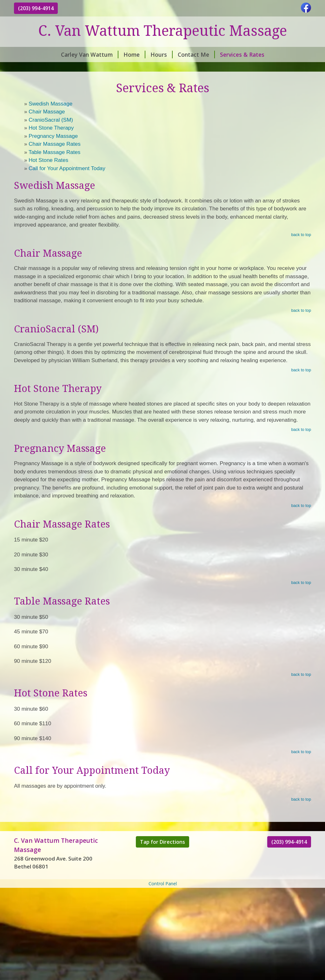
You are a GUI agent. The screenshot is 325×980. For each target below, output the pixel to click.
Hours (162, 54)
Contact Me (196, 54)
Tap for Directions (162, 842)
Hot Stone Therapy (51, 128)
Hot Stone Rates (48, 160)
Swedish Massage (50, 104)
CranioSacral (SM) (51, 120)
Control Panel (163, 884)
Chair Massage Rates (54, 144)
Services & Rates (242, 54)
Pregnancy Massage (53, 136)
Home (134, 54)
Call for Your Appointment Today (67, 168)
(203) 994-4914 (36, 8)
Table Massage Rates (54, 152)
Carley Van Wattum (90, 54)
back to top (301, 235)
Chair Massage (47, 112)
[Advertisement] (162, 934)
